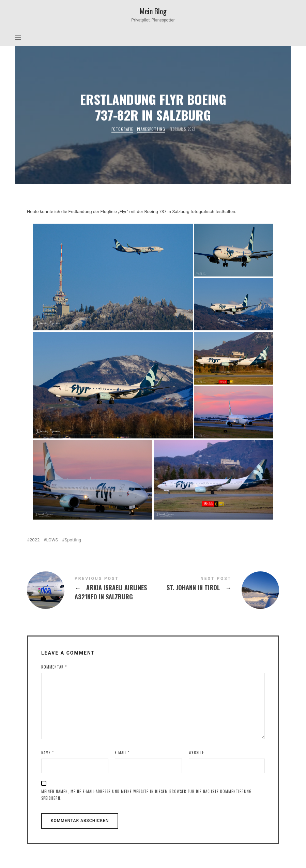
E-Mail (122, 752)
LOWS (52, 540)
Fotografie (122, 129)
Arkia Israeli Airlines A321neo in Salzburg (90, 590)
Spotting (73, 540)
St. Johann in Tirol (216, 590)
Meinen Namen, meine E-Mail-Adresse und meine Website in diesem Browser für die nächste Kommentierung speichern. (147, 795)
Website (196, 752)
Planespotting (151, 129)
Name (48, 752)
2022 (35, 540)
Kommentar (54, 667)
